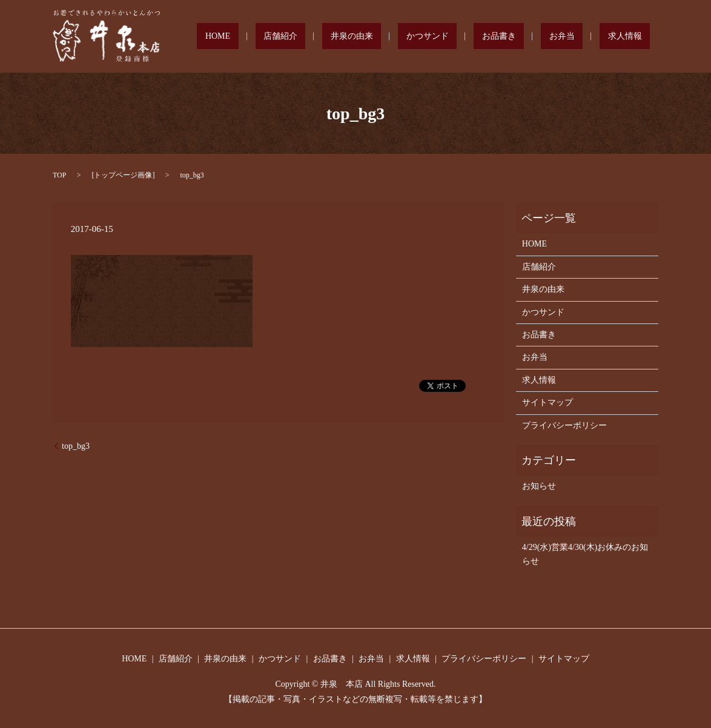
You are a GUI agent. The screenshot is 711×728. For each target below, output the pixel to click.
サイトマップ (547, 402)
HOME (324, 37)
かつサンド (484, 37)
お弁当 (586, 37)
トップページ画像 (123, 175)
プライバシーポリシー (564, 425)
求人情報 (633, 37)
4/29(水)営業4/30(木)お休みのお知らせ (585, 554)
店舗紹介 (370, 37)
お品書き (540, 37)
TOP (59, 175)
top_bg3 (76, 446)
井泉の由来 (425, 37)
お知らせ (539, 486)
